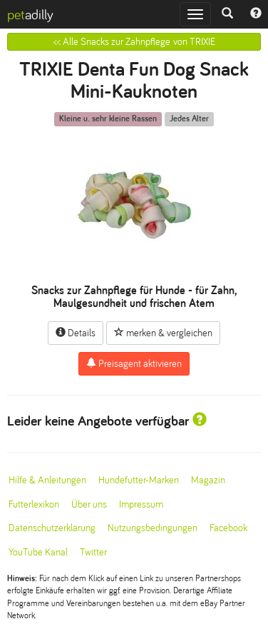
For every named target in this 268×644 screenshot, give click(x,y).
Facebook (228, 528)
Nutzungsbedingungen (153, 528)
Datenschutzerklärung (52, 528)
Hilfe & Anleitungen (47, 480)
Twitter (93, 552)
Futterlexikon (34, 504)
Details (76, 333)
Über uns (89, 504)
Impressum (141, 504)
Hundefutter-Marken (139, 480)
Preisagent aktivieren (134, 363)
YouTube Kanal (38, 552)
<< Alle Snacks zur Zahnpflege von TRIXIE (134, 42)
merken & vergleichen (163, 333)
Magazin (208, 480)
